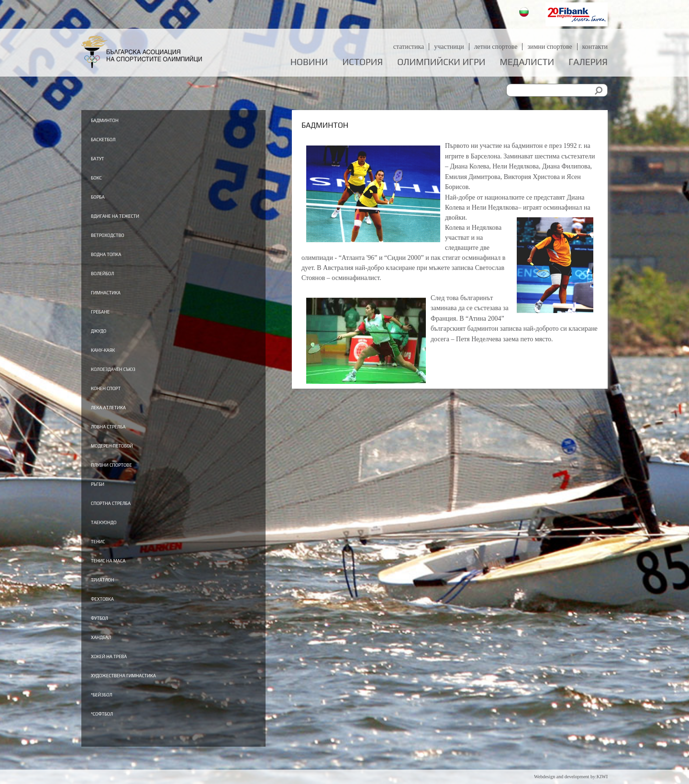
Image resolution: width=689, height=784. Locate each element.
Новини (309, 62)
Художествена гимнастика (150, 696)
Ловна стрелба (122, 437)
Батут (103, 159)
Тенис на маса (122, 577)
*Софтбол (111, 736)
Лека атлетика (122, 418)
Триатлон (112, 596)
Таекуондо (114, 537)
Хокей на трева (123, 676)
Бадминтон (116, 120)
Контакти (595, 47)
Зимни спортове (550, 47)
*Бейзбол (110, 716)
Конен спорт (118, 398)
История (363, 62)
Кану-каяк (113, 358)
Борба (103, 199)
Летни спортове (495, 47)
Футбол (106, 636)
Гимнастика (118, 299)
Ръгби (103, 497)
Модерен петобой (129, 458)
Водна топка (118, 259)
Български (525, 13)
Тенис (104, 557)
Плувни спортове (128, 477)
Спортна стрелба (127, 517)
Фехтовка (112, 616)
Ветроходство (121, 239)
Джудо (105, 338)
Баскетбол (113, 140)
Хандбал (109, 656)
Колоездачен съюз (131, 378)
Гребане (108, 318)
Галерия (588, 62)
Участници (449, 47)
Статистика (408, 47)
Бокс (101, 179)
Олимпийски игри (441, 62)
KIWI (602, 777)
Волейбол (112, 279)
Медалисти (527, 62)
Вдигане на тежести (135, 219)
